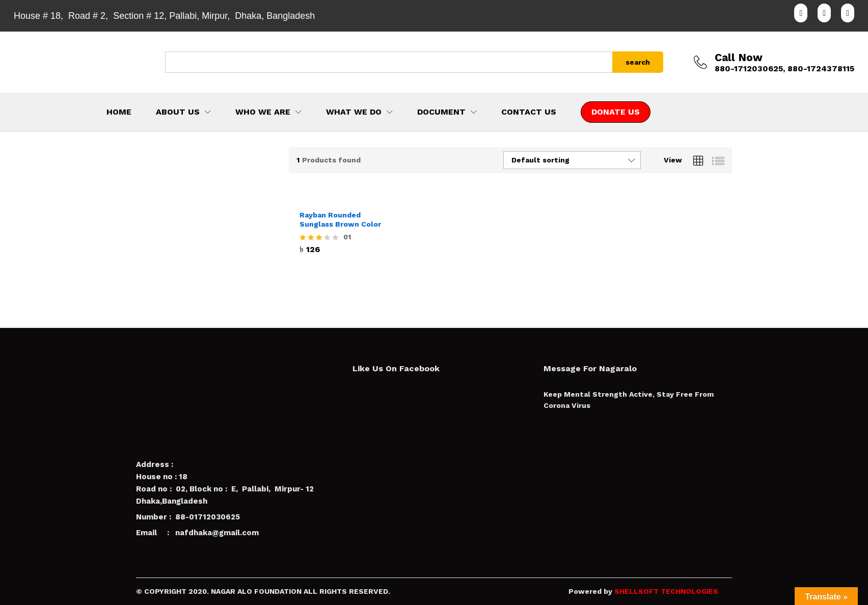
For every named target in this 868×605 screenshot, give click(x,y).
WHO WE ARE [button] (263, 112)
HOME (119, 112)
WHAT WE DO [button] (354, 112)
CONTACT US (529, 112)
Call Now (739, 57)
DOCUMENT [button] (441, 112)
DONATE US (616, 112)
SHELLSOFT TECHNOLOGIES (666, 591)
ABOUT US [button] (178, 112)
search (638, 62)
